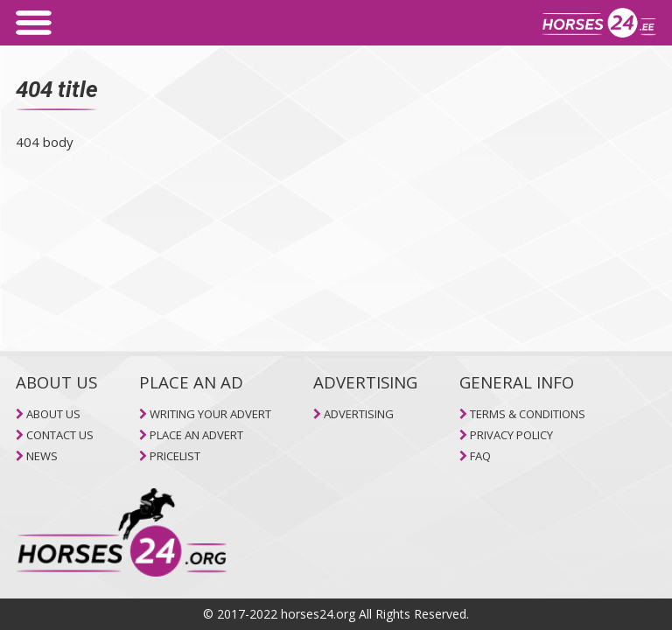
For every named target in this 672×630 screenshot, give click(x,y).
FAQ (480, 456)
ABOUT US (53, 414)
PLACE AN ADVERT (196, 435)
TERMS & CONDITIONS (528, 414)
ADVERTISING (359, 414)
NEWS (42, 456)
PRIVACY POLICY (511, 435)
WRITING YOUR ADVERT (210, 414)
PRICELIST (175, 456)
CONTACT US (60, 435)
